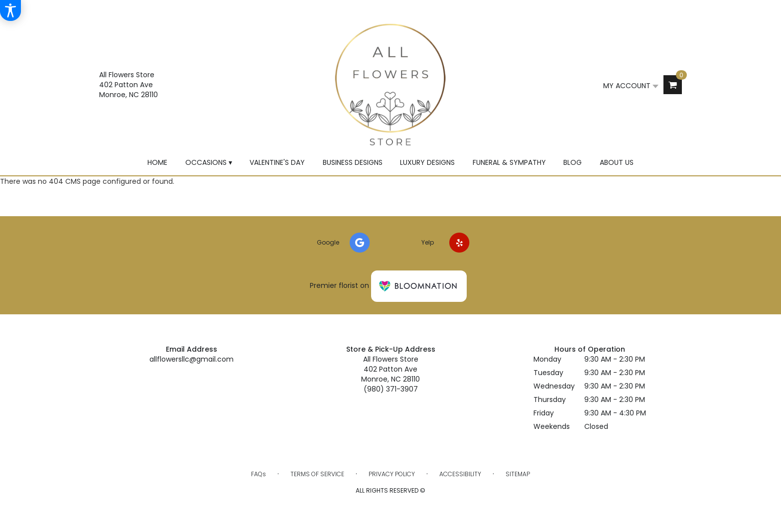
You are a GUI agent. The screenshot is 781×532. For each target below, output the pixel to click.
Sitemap (518, 474)
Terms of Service (317, 474)
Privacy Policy (392, 474)
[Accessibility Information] (10, 10)
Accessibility (460, 474)
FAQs (259, 474)
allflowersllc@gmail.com (192, 359)
